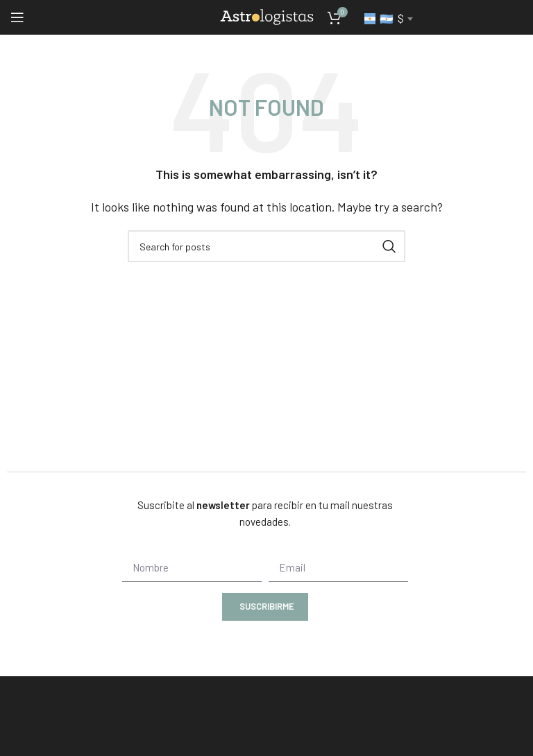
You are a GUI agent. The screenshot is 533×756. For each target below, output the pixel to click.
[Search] (266, 246)
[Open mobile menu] (17, 17)
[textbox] (388, 19)
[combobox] (388, 19)
